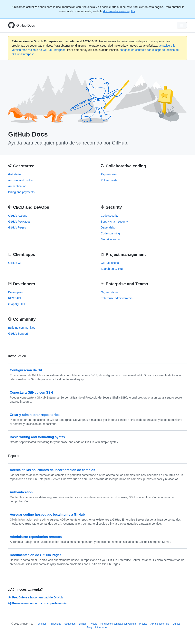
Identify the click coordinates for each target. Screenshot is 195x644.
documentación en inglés (119, 11)
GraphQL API (17, 304)
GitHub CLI (15, 263)
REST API (15, 298)
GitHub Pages (17, 227)
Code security (110, 216)
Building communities (22, 328)
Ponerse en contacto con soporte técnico (38, 603)
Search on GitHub (112, 269)
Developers (15, 292)
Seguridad (70, 624)
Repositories (109, 174)
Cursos (176, 624)
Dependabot (109, 227)
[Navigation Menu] (182, 25)
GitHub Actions (18, 216)
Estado (83, 624)
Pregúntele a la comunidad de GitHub (36, 597)
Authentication (17, 186)
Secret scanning (111, 239)
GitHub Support (18, 334)
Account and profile (20, 180)
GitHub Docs (26, 25)
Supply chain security (114, 222)
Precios (143, 624)
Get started (15, 174)
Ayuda (93, 624)
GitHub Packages (19, 222)
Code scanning (110, 233)
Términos (41, 624)
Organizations (110, 292)
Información (102, 627)
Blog (89, 627)
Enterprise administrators (117, 298)
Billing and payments (21, 192)
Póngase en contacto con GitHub (118, 624)
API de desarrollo (160, 624)
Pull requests (109, 180)
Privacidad (55, 624)
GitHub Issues (110, 263)
